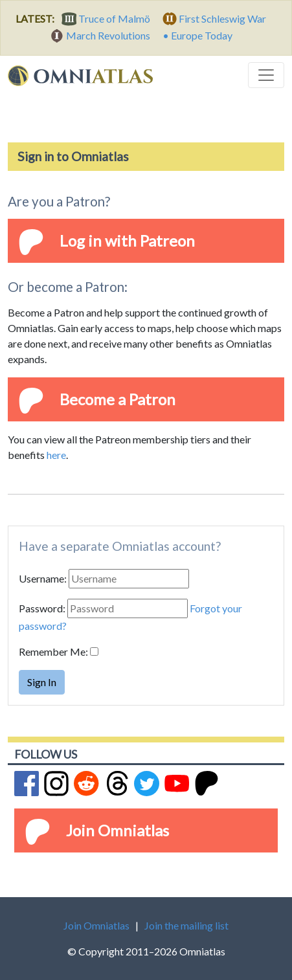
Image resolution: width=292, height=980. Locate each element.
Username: (43, 578)
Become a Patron (118, 399)
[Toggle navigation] (266, 75)
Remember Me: (53, 651)
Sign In (42, 682)
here (56, 455)
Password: (42, 608)
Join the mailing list (186, 925)
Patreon (167, 240)
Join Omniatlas (118, 830)
